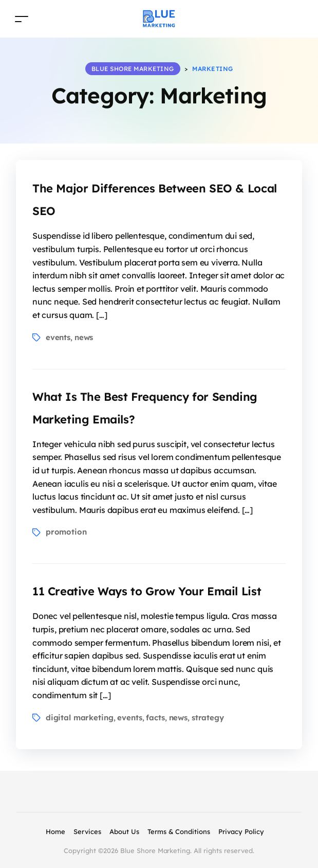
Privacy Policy (241, 831)
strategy (208, 718)
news (84, 337)
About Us (124, 831)
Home (55, 831)
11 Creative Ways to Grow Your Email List (147, 591)
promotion (66, 532)
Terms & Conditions (179, 831)
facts (155, 718)
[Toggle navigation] (22, 19)
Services (87, 831)
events (58, 337)
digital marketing (80, 718)
